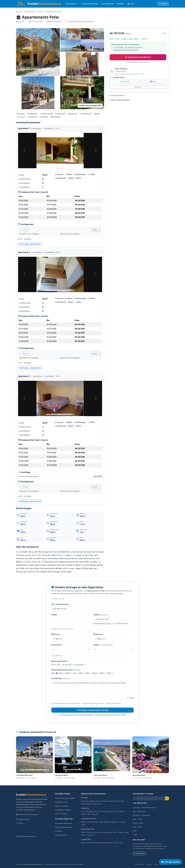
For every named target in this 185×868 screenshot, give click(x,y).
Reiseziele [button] (71, 4)
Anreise (56, 634)
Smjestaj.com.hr (61, 835)
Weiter (96, 230)
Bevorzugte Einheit (60, 661)
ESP (82, 673)
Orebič (111, 843)
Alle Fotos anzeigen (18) (90, 106)
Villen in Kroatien (61, 814)
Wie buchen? (140, 853)
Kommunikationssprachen (66, 670)
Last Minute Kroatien (63, 810)
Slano (116, 843)
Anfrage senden (171, 862)
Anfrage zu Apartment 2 (30, 368)
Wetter (120, 4)
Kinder (103, 645)
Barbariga (85, 801)
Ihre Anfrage (60, 678)
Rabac (83, 804)
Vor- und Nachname (60, 604)
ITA (75, 673)
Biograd (84, 822)
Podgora (121, 832)
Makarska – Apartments (142, 815)
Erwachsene (57, 645)
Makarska (108, 832)
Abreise (98, 634)
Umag (94, 804)
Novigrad (111, 801)
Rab (89, 814)
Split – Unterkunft (139, 811)
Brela (97, 832)
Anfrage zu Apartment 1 (30, 244)
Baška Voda (85, 832)
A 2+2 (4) (80, 665)
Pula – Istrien (138, 827)
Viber (153, 82)
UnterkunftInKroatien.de (64, 827)
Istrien (84, 798)
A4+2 (131, 39)
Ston (121, 843)
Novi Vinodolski (119, 811)
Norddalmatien (30, 12)
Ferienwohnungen (90, 4)
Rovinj (89, 804)
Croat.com (59, 831)
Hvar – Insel (137, 819)
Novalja (109, 811)
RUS (96, 673)
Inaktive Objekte (23, 819)
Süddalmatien (88, 829)
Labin (98, 801)
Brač (92, 832)
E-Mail (55, 615)
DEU (54, 673)
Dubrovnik (86, 840)
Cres (83, 811)
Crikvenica (89, 811)
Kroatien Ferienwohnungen (27, 814)
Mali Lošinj (102, 811)
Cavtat (83, 843)
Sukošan (113, 822)
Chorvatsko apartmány (63, 823)
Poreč (117, 801)
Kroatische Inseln (61, 802)
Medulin (104, 801)
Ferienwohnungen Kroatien (65, 798)
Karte (138, 87)
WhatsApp (124, 82)
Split (127, 832)
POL (110, 673)
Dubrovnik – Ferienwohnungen (144, 808)
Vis (94, 835)
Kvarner (85, 808)
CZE (61, 673)
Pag (101, 822)
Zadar (83, 825)
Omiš (115, 832)
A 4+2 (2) (68, 665)
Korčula (98, 843)
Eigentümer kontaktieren (138, 57)
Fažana (92, 801)
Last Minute (107, 4)
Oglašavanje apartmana (26, 836)
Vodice (123, 822)
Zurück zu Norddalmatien (119, 100)
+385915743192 (117, 78)
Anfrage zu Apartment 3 (30, 501)
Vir (119, 822)
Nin (89, 822)
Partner (20, 823)
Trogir (83, 835)
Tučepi (89, 835)
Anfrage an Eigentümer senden (92, 710)
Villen (131, 4)
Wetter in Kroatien (62, 806)
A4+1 (125, 39)
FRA (89, 673)
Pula (122, 801)
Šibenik (106, 822)
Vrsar (100, 804)
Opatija (84, 814)
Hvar (102, 832)
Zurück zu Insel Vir (116, 95)
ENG (68, 673)
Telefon (100, 615)
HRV (103, 673)
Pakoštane (95, 822)
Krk (95, 811)
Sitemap (149, 864)
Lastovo (104, 843)
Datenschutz (139, 864)
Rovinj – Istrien (138, 823)
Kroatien (19, 12)
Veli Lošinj (95, 814)
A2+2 (136, 39)
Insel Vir (41, 12)
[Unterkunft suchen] (149, 798)
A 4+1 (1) (57, 665)
